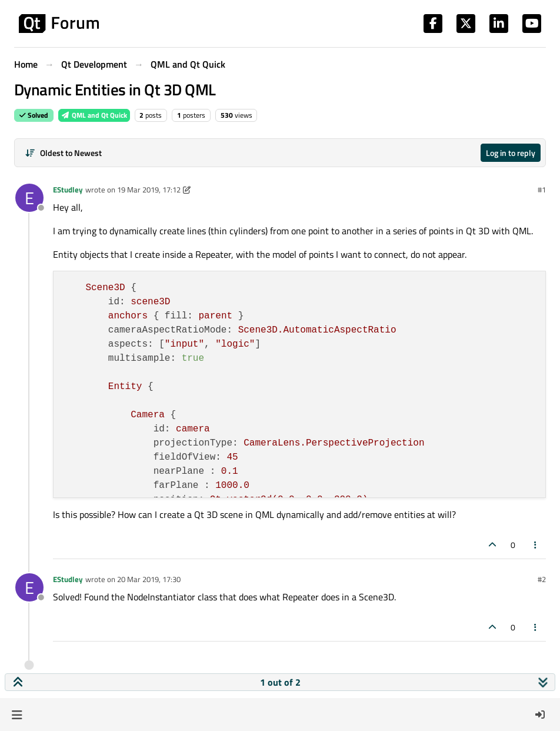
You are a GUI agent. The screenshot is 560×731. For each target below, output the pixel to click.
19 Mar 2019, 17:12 (149, 190)
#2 (542, 579)
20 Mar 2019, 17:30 (149, 579)
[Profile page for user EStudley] (29, 198)
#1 (542, 190)
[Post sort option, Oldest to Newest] (63, 153)
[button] (17, 715)
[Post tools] (536, 545)
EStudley (68, 190)
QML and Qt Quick (94, 115)
